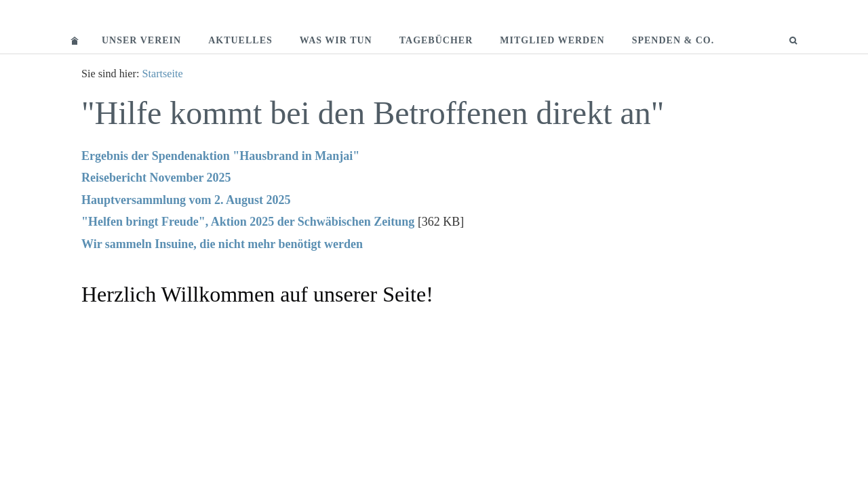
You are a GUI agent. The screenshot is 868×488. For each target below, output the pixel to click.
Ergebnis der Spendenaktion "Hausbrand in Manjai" (220, 156)
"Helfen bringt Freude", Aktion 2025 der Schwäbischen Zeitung (248, 222)
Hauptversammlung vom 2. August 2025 (186, 200)
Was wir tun (336, 40)
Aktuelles (240, 40)
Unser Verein (141, 40)
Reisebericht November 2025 (156, 178)
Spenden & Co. (673, 40)
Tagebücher (436, 40)
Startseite (162, 74)
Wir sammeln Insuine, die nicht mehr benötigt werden (222, 244)
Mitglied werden (552, 40)
